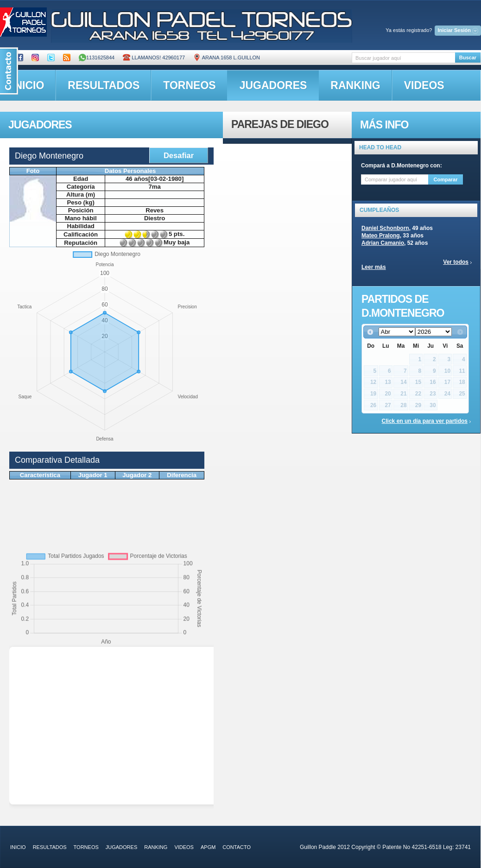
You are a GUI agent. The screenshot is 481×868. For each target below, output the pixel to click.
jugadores (273, 85)
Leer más (374, 267)
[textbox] (403, 58)
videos (424, 85)
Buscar (468, 57)
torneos (189, 85)
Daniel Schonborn (385, 228)
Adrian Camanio (383, 243)
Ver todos (456, 262)
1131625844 (97, 57)
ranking (355, 85)
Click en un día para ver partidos (425, 421)
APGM (208, 847)
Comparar (446, 179)
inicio (18, 847)
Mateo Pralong (381, 236)
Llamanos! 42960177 (154, 57)
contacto (237, 847)
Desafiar (179, 155)
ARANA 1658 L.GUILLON (227, 57)
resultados (104, 85)
